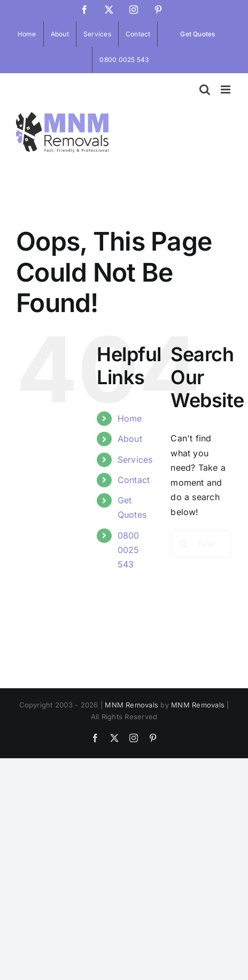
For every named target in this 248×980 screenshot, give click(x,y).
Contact (134, 480)
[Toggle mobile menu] (226, 90)
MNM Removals (131, 705)
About (130, 439)
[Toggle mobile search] (205, 90)
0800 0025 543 (129, 550)
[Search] (184, 543)
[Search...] (201, 543)
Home (130, 418)
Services (135, 460)
